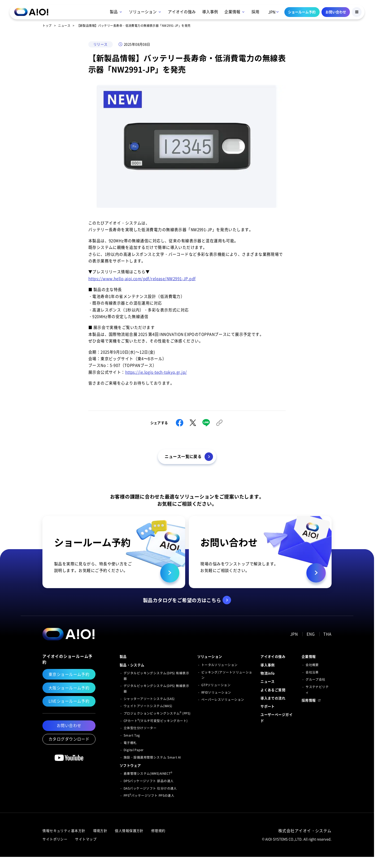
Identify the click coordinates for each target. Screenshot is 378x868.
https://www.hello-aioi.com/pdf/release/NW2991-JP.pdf (142, 279)
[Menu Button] (357, 12)
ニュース (64, 25)
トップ (47, 25)
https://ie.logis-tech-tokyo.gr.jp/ (156, 372)
